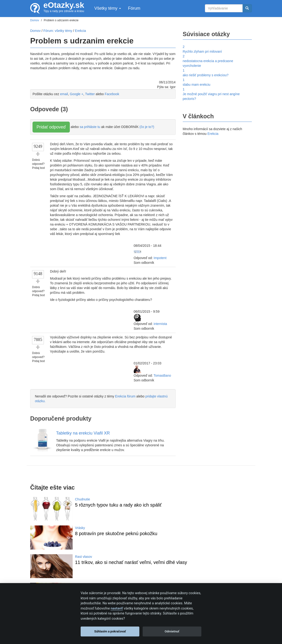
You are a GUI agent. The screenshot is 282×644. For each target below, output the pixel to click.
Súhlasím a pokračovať (110, 631)
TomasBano (162, 375)
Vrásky (80, 528)
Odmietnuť (172, 631)
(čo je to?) (147, 127)
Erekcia (213, 134)
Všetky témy (108, 8)
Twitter (90, 94)
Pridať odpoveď (51, 127)
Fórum (134, 8)
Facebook (112, 94)
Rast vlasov (83, 557)
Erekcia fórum (125, 396)
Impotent (160, 258)
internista (160, 324)
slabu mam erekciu (197, 85)
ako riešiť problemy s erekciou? (206, 75)
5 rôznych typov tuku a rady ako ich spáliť (118, 505)
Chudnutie (83, 499)
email (64, 94)
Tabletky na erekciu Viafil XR (83, 433)
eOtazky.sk (64, 5)
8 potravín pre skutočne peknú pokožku (116, 533)
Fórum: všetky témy (58, 31)
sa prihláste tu (90, 127)
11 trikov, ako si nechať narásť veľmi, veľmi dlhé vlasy (131, 562)
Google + (77, 94)
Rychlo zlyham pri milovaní (202, 51)
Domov (35, 31)
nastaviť (117, 608)
